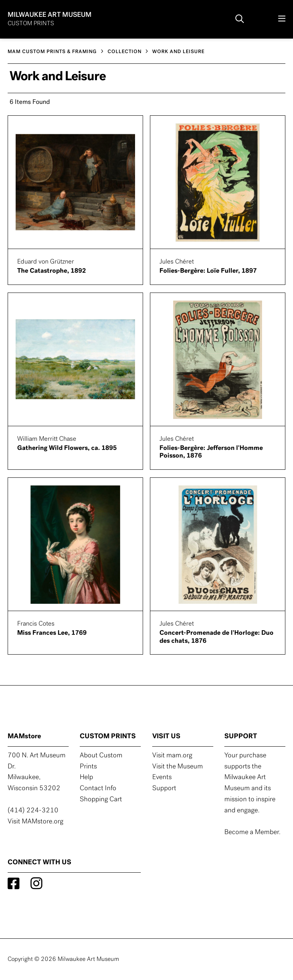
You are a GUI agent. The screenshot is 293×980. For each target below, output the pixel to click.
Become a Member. (252, 832)
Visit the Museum (178, 767)
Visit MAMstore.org (35, 822)
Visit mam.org (172, 756)
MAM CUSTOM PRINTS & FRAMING (52, 52)
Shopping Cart (101, 800)
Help (86, 777)
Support (164, 788)
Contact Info (98, 788)
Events (162, 777)
